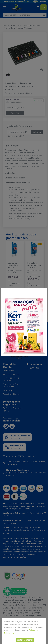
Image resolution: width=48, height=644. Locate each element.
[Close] (43, 292)
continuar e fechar (25, 640)
